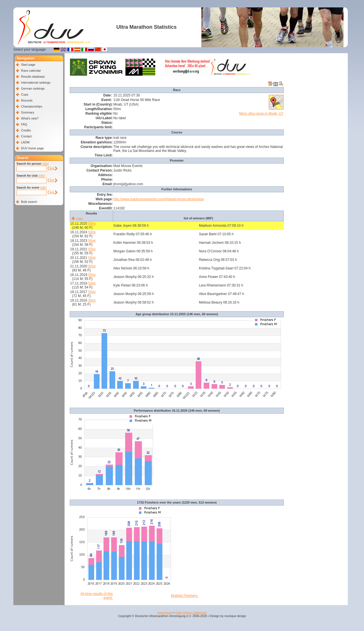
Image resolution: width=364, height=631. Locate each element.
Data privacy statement (191, 613)
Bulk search (29, 202)
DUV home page (32, 148)
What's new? (30, 118)
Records (27, 100)
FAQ (24, 124)
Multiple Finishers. (185, 596)
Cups (25, 94)
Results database (33, 77)
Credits (26, 130)
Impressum (165, 613)
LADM (25, 142)
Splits (79, 218)
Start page (28, 65)
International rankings (36, 83)
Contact (26, 136)
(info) (45, 164)
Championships (32, 106)
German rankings (33, 88)
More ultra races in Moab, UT (261, 114)
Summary (28, 112)
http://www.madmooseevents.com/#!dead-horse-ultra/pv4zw (159, 199)
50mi (92, 224)
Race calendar (31, 71)
